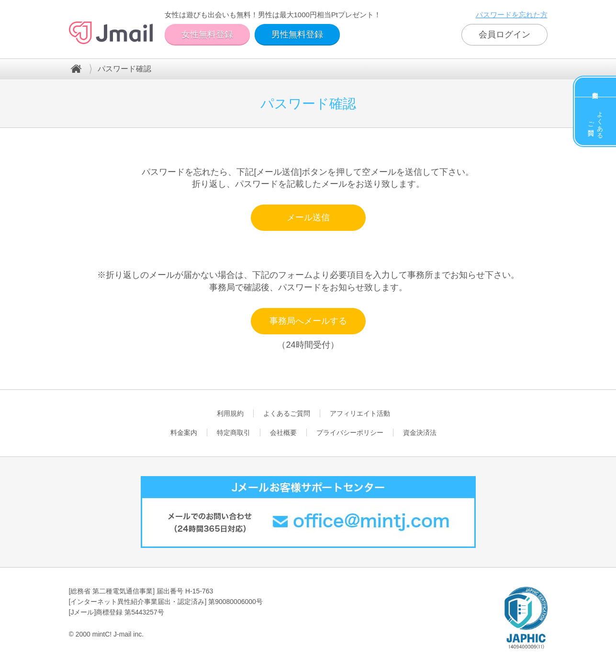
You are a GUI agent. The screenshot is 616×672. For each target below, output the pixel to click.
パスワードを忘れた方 (512, 15)
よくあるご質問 (596, 121)
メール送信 (308, 217)
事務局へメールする (308, 321)
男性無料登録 (297, 34)
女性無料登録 (207, 34)
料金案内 (595, 87)
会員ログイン (504, 34)
